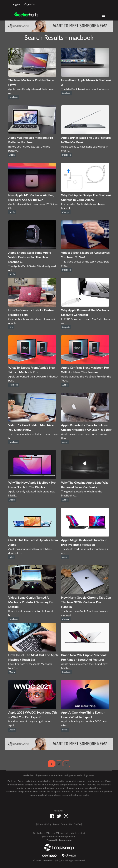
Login (16, 4)
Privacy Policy (44, 824)
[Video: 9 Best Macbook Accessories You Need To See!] (85, 248)
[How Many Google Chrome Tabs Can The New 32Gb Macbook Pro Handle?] (85, 593)
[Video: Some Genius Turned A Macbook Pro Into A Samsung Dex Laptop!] (32, 593)
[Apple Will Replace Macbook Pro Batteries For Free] (32, 133)
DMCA (77, 824)
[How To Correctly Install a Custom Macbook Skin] (32, 305)
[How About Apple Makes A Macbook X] (85, 75)
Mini (11, 557)
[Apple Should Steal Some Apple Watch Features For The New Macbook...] (32, 248)
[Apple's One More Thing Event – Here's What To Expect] (85, 708)
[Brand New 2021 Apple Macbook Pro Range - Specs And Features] (85, 650)
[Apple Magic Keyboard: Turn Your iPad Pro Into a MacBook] (85, 535)
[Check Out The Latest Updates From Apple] (32, 535)
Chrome (66, 619)
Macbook (14, 97)
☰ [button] (104, 15)
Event (65, 730)
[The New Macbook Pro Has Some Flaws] (32, 75)
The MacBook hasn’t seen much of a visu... (86, 89)
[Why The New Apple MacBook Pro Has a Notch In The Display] (32, 478)
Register (30, 4)
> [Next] (67, 763)
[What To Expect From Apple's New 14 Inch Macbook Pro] (32, 363)
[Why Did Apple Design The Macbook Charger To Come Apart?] (85, 190)
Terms (56, 824)
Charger (66, 212)
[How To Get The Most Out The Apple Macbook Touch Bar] (32, 650)
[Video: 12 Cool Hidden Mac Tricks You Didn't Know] (32, 420)
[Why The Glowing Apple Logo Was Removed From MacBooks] (85, 478)
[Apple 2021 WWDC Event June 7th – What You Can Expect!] (32, 708)
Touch (12, 672)
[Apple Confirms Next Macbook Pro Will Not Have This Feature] (85, 363)
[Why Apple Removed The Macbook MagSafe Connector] (85, 305)
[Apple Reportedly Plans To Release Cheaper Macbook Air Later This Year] (85, 420)
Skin (11, 327)
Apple (12, 155)
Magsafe (66, 327)
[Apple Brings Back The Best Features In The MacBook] (85, 133)
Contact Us (66, 824)
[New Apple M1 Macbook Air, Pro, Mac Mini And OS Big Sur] (32, 190)
